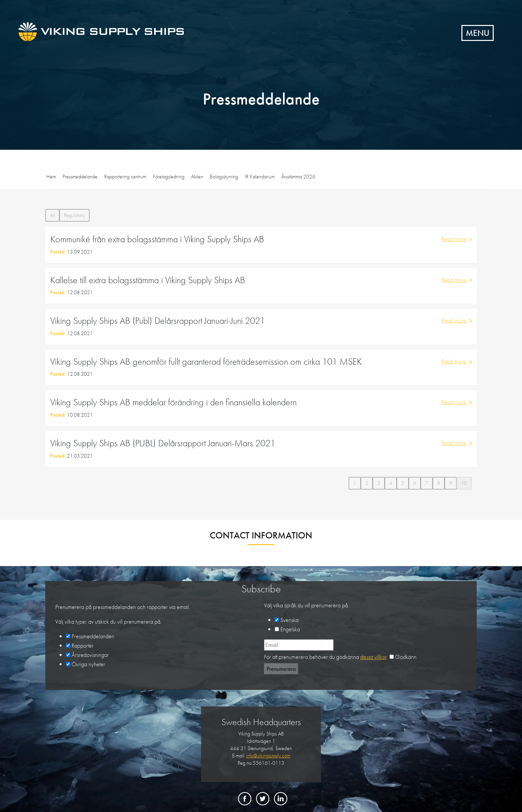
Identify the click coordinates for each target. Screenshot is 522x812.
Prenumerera (281, 669)
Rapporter (83, 645)
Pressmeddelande (80, 177)
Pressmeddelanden (93, 636)
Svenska (289, 620)
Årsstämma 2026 (298, 177)
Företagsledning (169, 177)
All (52, 215)
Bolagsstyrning (224, 177)
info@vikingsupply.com (268, 756)
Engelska (290, 629)
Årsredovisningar (90, 655)
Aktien (197, 177)
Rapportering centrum (125, 177)
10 (464, 483)
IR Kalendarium (260, 177)
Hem (51, 177)
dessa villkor (374, 657)
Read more (457, 239)
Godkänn (406, 657)
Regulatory (74, 215)
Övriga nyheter (88, 664)
